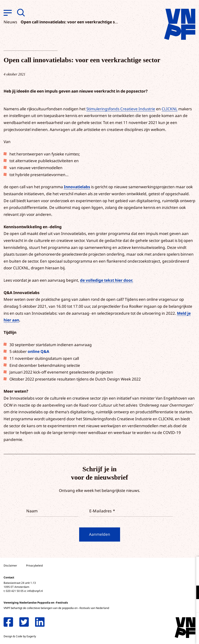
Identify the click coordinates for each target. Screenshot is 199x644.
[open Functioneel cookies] (192, 593)
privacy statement (177, 578)
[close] (192, 565)
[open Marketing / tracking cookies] (192, 606)
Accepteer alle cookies (161, 623)
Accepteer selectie (161, 636)
